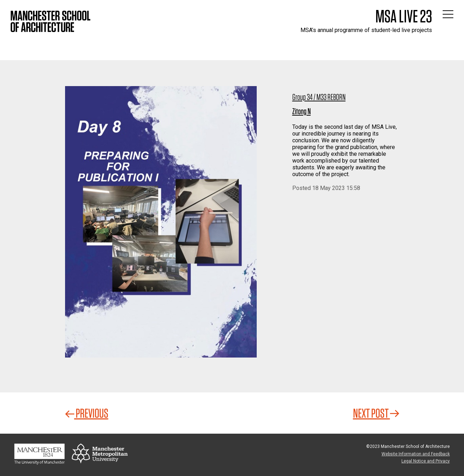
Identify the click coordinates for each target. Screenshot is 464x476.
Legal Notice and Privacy (426, 461)
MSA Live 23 (404, 16)
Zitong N (302, 111)
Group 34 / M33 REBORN (319, 97)
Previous (87, 413)
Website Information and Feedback (416, 454)
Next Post (376, 413)
